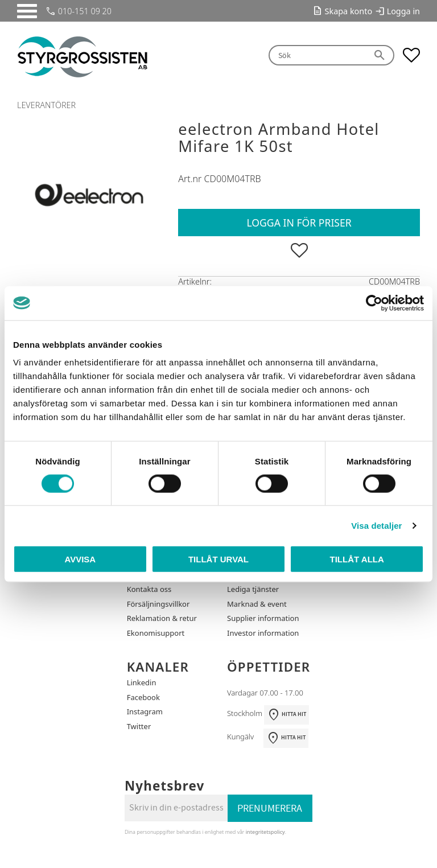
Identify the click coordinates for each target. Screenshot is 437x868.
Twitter (139, 726)
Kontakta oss (149, 589)
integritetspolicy (265, 832)
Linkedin (142, 682)
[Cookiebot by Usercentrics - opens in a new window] (374, 303)
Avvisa (80, 559)
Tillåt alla (357, 559)
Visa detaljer (376, 525)
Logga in (403, 11)
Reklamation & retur (162, 618)
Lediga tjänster (253, 589)
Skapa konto (349, 11)
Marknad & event (257, 604)
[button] (27, 11)
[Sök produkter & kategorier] (317, 55)
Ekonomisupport (156, 633)
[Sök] (380, 55)
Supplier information (263, 618)
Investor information (263, 633)
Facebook (143, 697)
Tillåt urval (218, 559)
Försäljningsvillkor (158, 604)
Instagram (145, 711)
